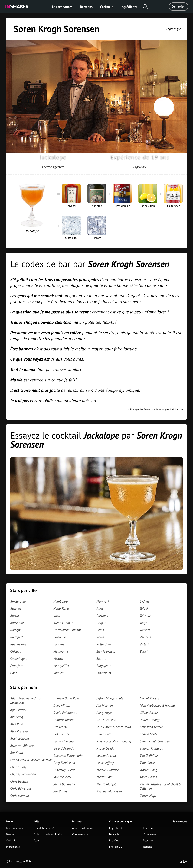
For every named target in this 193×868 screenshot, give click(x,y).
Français (148, 828)
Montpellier (61, 666)
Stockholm (104, 673)
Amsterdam (18, 601)
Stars (36, 841)
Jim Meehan (105, 705)
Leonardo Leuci (107, 755)
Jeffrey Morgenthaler (110, 698)
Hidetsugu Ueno (64, 770)
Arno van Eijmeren (23, 746)
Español (114, 841)
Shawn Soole (149, 734)
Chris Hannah (20, 796)
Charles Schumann (23, 774)
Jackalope (53, 157)
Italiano (148, 847)
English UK (116, 828)
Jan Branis (60, 791)
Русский (148, 841)
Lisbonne (60, 637)
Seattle (101, 659)
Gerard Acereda (64, 748)
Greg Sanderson (64, 763)
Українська (150, 834)
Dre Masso (61, 727)
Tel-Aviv (145, 616)
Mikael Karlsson (150, 698)
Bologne (16, 630)
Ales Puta (17, 724)
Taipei (144, 608)
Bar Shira (16, 753)
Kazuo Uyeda (105, 748)
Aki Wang (17, 717)
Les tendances (62, 7)
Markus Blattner (107, 770)
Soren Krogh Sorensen (155, 741)
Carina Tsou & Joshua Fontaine (31, 760)
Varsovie (145, 637)
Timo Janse (147, 763)
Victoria (145, 644)
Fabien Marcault (64, 741)
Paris (100, 608)
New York (103, 601)
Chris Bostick (19, 781)
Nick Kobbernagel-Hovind (157, 705)
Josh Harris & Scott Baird (114, 727)
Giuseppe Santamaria (68, 755)
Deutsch (114, 834)
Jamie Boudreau (64, 784)
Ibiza (57, 616)
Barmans (86, 7)
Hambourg (61, 601)
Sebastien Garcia (151, 727)
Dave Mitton (62, 705)
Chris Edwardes (21, 788)
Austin (15, 616)
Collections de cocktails (47, 834)
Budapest (16, 637)
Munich (58, 673)
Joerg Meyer (105, 713)
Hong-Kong (61, 608)
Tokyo (144, 623)
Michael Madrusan (109, 791)
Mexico (58, 659)
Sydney (144, 601)
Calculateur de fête (45, 828)
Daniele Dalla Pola (66, 698)
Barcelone (17, 623)
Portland (102, 616)
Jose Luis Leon (106, 720)
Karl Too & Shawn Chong (114, 741)
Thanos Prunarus (151, 748)
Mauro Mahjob (106, 784)
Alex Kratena (19, 731)
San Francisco (106, 651)
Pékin (100, 630)
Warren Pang (149, 770)
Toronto (145, 630)
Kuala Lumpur (63, 623)
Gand (14, 673)
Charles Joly (18, 767)
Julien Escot (104, 734)
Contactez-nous (81, 834)
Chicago (16, 651)
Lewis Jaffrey (105, 763)
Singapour (103, 666)
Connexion (178, 7)
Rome (100, 637)
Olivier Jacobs (149, 713)
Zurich (144, 651)
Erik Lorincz (61, 734)
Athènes (16, 608)
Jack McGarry (62, 777)
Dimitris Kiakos (64, 720)
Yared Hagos (148, 777)
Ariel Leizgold (20, 738)
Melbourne (61, 651)
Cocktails (107, 7)
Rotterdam (104, 644)
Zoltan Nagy (148, 796)
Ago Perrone (19, 710)
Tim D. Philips (149, 755)
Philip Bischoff (150, 720)
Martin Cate (105, 777)
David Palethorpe (65, 713)
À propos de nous (83, 828)
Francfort (16, 666)
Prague (101, 623)
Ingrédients (129, 7)
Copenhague (174, 29)
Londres (59, 644)
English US (116, 847)
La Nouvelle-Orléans (67, 630)
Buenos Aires (19, 644)
